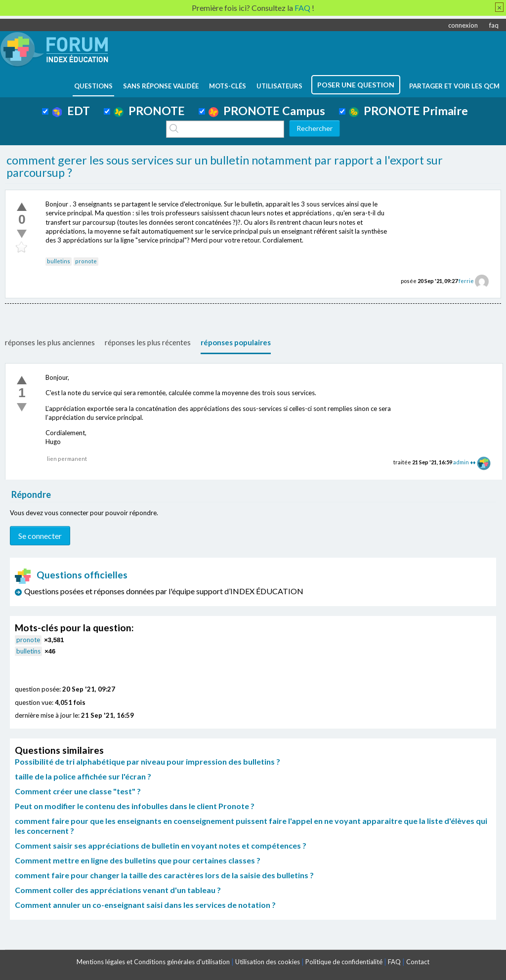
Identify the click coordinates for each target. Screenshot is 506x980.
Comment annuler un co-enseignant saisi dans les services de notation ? (145, 905)
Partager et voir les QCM (454, 86)
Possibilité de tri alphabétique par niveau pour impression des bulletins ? (148, 761)
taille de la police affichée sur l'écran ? (83, 776)
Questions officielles (71, 575)
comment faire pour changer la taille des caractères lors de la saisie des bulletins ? (164, 875)
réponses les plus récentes (148, 342)
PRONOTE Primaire (408, 111)
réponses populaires (236, 342)
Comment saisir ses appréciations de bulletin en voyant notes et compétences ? (161, 845)
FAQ (394, 962)
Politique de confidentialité (344, 962)
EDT (71, 111)
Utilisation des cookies (268, 962)
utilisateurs (279, 86)
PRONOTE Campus (267, 111)
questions (93, 86)
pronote (86, 261)
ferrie (466, 281)
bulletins (59, 261)
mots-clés (228, 86)
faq (494, 25)
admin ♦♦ (464, 462)
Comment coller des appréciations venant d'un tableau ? (118, 890)
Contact (418, 962)
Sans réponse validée (161, 86)
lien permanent (67, 459)
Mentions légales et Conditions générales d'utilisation (153, 962)
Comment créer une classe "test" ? (78, 791)
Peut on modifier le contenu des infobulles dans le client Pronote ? (135, 806)
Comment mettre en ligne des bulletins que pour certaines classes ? (138, 860)
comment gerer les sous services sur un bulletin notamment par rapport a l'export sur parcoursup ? (225, 166)
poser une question (356, 85)
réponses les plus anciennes (50, 342)
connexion (463, 25)
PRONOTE (149, 111)
